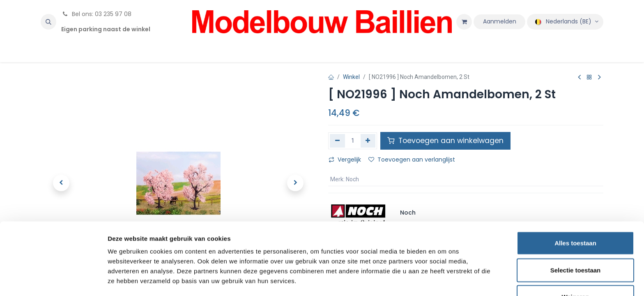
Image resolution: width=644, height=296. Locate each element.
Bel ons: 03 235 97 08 (96, 14)
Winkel (351, 77)
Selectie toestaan (576, 242)
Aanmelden (500, 21)
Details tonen (444, 280)
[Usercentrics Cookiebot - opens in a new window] (53, 280)
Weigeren (575, 269)
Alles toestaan (575, 215)
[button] (48, 22)
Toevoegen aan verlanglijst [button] (412, 160)
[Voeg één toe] (368, 141)
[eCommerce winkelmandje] (464, 22)
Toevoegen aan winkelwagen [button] (445, 141)
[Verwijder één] (337, 141)
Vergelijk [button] (345, 160)
